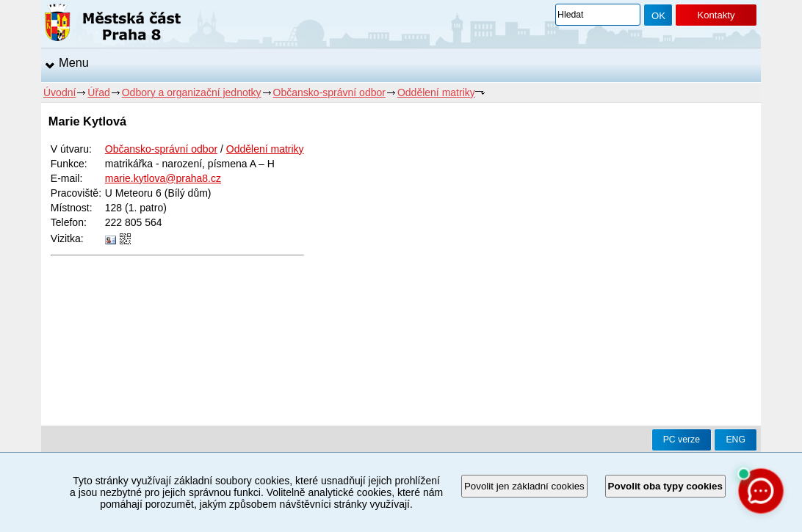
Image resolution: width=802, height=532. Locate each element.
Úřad (98, 92)
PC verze (682, 440)
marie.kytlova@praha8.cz (163, 178)
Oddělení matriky (436, 92)
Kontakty (716, 15)
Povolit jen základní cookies (524, 486)
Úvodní (59, 92)
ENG (736, 440)
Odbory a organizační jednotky (192, 92)
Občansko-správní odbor (329, 92)
